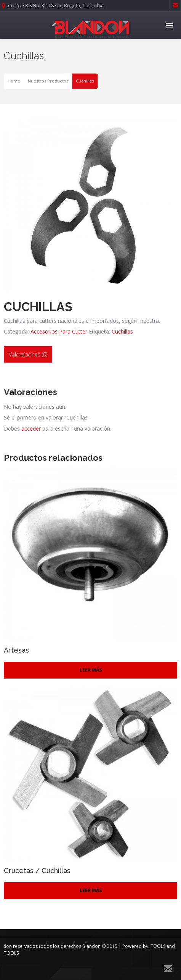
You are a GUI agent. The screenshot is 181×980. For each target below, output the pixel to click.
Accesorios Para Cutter (59, 331)
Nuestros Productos (48, 81)
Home (14, 81)
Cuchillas (122, 331)
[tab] (28, 354)
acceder (31, 428)
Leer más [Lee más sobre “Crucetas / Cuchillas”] (91, 890)
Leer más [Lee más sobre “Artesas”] (91, 670)
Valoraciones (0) (28, 354)
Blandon (91, 946)
